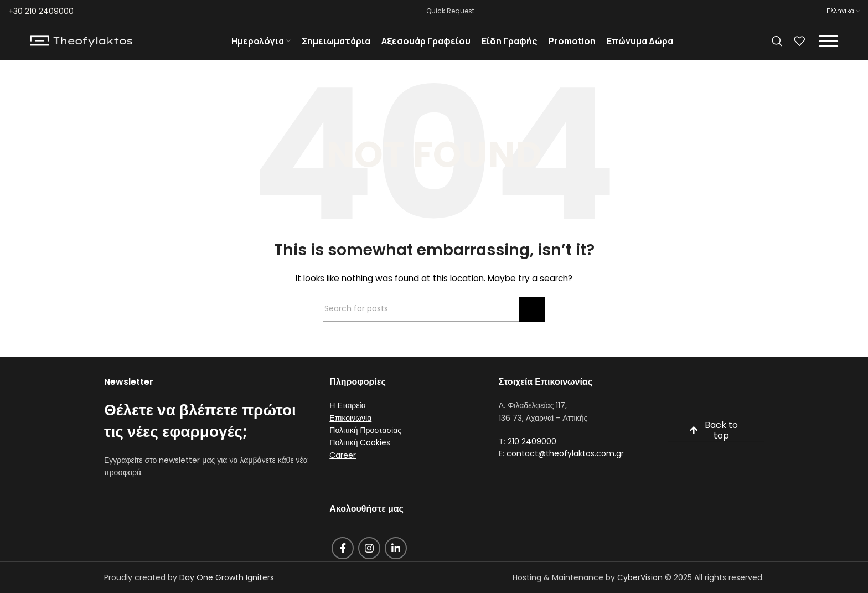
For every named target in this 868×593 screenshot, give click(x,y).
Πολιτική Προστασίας (365, 442)
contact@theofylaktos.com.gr (565, 466)
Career (343, 467)
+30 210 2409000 (41, 11)
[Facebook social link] (343, 560)
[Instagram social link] (369, 560)
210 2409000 (532, 453)
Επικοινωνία (350, 430)
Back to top (714, 443)
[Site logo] (81, 47)
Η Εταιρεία (347, 417)
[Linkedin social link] (396, 560)
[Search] (777, 47)
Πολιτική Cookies (360, 455)
